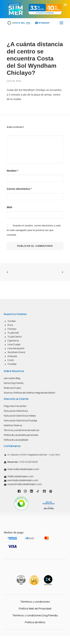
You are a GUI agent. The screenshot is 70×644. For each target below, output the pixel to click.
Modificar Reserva (13, 425)
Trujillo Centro (15, 337)
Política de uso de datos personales (21, 435)
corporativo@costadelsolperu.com (25, 484)
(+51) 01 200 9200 (23, 462)
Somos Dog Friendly (14, 383)
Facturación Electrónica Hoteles (20, 416)
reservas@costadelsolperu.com (23, 469)
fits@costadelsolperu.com (21, 476)
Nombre (13, 171)
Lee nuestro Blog (12, 378)
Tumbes (12, 321)
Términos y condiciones (35, 602)
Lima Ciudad (14, 344)
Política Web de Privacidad (35, 608)
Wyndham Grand (16, 352)
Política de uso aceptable (16, 440)
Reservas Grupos (12, 388)
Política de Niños (35, 622)
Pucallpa (12, 364)
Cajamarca (13, 341)
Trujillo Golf (13, 333)
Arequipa (12, 356)
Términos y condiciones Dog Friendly (35, 615)
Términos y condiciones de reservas (21, 430)
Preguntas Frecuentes (15, 406)
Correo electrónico (19, 189)
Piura (10, 325)
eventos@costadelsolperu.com (23, 480)
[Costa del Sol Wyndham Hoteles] (28, 23)
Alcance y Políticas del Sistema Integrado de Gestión (29, 393)
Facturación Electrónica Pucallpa (20, 421)
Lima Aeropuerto (16, 348)
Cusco (11, 360)
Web (9, 207)
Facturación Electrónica (16, 411)
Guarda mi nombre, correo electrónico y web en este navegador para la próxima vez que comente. (34, 230)
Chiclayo (12, 329)
